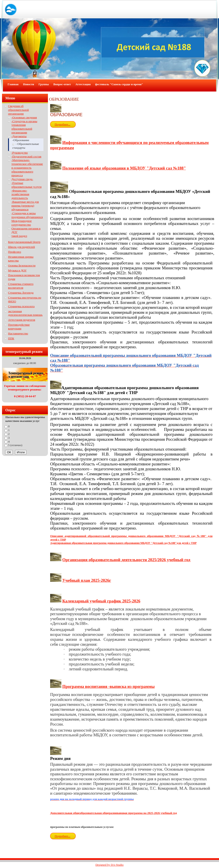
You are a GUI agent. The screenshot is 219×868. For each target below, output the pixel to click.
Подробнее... (62, 124)
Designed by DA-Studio (109, 865)
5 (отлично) (15, 445)
